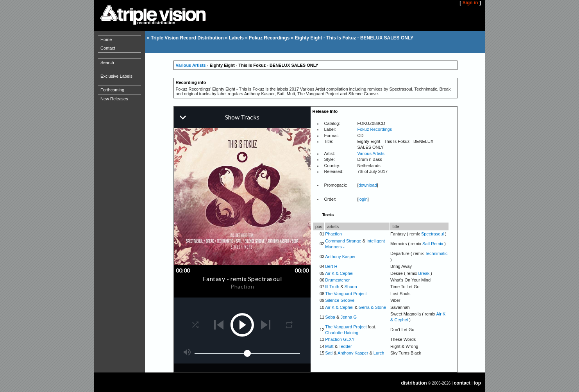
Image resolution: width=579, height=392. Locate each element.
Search (107, 62)
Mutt (329, 346)
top (477, 383)
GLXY (349, 339)
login (363, 199)
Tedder (345, 346)
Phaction (333, 234)
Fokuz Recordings (269, 38)
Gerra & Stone (372, 307)
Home (106, 39)
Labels (236, 38)
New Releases (114, 99)
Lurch (379, 353)
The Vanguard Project (346, 294)
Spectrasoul (432, 234)
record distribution (156, 23)
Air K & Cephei (339, 273)
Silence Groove (340, 300)
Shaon (351, 287)
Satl (329, 353)
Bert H (331, 266)
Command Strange (343, 241)
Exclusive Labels (116, 76)
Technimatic (436, 253)
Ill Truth (332, 287)
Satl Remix (433, 244)
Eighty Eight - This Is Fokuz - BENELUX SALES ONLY (354, 38)
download (368, 185)
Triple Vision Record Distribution (187, 38)
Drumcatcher (337, 280)
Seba (330, 317)
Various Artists (191, 65)
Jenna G (348, 317)
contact (462, 383)
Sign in (470, 3)
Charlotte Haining (342, 333)
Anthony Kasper (340, 257)
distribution (414, 383)
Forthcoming (112, 90)
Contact (108, 48)
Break (424, 273)
